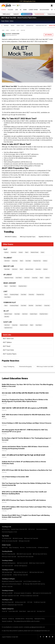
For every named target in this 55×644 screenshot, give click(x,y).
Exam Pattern (19, 278)
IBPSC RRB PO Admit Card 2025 (24, 554)
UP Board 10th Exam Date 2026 (20, 575)
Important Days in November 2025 (19, 529)
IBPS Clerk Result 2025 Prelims (40, 554)
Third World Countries (31, 548)
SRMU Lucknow (6, 14)
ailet (18, 30)
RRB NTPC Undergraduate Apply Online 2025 (12, 605)
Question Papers (34, 314)
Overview (6, 25)
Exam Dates (28, 261)
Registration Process (9, 278)
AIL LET (6, 311)
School (4, 10)
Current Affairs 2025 (13, 611)
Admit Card (20, 25)
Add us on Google (27, 14)
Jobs (16, 10)
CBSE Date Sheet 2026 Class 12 (21, 572)
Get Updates (48, 35)
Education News (44, 10)
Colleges (10, 10)
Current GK (4, 611)
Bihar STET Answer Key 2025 (9, 554)
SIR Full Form (32, 529)
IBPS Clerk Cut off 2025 (7, 593)
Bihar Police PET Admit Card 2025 (25, 557)
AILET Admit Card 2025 (7, 566)
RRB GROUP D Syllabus (11, 237)
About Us (4, 619)
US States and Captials (43, 548)
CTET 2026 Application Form (28, 1)
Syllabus (6, 252)
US (52, 10)
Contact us (11, 619)
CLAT (5, 249)
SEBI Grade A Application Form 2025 (10, 596)
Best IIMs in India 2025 (7, 587)
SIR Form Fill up (6, 529)
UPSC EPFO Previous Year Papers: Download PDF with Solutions (24, 500)
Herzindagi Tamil (41, 611)
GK (21, 10)
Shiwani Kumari (16, 34)
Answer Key (30, 25)
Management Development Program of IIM (12, 581)
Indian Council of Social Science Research (12, 584)
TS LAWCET (8, 258)
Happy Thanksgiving (9, 367)
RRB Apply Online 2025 (24, 541)
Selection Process (35, 252)
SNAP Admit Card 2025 (22, 563)
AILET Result (7, 346)
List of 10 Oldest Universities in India (32, 581)
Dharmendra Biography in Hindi (9, 532)
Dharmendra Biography (25, 367)
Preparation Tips (41, 25)
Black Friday (5, 548)
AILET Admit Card (8, 339)
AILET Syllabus (7, 342)
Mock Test (31, 306)
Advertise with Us (20, 619)
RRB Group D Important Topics (28, 237)
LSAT (5, 291)
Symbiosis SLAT (10, 302)
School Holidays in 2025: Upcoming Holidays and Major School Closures (27, 423)
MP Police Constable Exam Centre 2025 (29, 596)
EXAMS (7, 30)
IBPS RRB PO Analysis (18, 538)
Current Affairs (33, 10)
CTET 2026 (30, 602)
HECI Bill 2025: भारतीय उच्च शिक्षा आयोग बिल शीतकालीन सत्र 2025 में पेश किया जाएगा (25, 393)
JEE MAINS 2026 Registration (9, 563)
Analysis (21, 252)
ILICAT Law (8, 322)
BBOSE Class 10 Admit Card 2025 (37, 563)
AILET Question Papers (10, 354)
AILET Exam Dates (8, 350)
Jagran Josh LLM (31, 611)
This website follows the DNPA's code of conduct (27, 621)
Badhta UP (16, 14)
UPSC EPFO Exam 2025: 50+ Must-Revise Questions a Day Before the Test (27, 470)
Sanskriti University (39, 14)
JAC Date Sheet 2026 (7, 575)
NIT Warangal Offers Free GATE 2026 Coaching (34, 584)
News (13, 25)
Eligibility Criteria (23, 286)
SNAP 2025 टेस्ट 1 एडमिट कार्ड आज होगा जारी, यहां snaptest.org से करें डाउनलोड (25, 408)
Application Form (8, 328)
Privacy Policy (29, 619)
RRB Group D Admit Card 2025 (9, 557)
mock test (23, 30)
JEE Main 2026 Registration (21, 566)
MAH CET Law (9, 266)
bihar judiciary (10, 283)
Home (3, 30)
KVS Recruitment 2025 (20, 602)
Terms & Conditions (7, 621)
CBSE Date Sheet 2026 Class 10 (36, 572)
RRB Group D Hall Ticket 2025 (31, 538)
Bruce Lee (22, 548)
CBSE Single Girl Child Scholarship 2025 (42, 593)
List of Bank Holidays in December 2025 (15, 477)
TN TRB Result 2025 (7, 538)
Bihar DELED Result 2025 (8, 602)
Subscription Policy (40, 619)
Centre (42, 252)
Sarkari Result (23, 611)
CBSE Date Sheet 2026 (7, 572)
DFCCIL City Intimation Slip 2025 (10, 541)
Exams (25, 10)
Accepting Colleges (14, 295)
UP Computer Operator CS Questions (23, 593)
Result (27, 252)
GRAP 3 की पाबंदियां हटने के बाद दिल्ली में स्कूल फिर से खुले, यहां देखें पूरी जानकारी (23, 455)
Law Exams (13, 30)
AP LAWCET (8, 275)
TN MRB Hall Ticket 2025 (40, 602)
